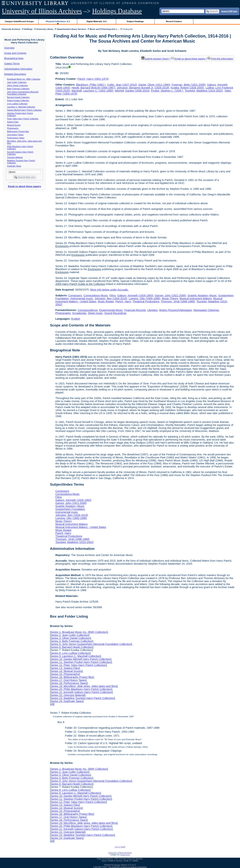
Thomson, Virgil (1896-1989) (178, 301)
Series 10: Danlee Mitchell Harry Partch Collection (81, 659)
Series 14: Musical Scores (66, 671)
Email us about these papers (24, 186)
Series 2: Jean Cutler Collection (70, 635)
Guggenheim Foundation (70, 509)
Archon (117, 865)
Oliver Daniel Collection (18, 85)
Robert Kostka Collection (18, 100)
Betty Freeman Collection (18, 89)
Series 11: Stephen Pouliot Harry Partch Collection (81, 662)
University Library (45, 29)
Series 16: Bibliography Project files (72, 677)
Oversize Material (15, 157)
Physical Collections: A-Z (58, 21)
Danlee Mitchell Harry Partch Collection (24, 110)
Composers (75, 295)
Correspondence (88, 310)
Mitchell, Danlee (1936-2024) (132, 91)
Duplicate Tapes (14, 166)
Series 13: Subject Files (65, 668)
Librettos (153, 310)
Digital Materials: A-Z (96, 21)
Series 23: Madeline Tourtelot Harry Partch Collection (82, 698)
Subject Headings (135, 21)
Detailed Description (15, 74)
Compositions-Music (96, 295)
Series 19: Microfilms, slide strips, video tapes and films (84, 686)
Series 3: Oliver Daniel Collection (70, 638)
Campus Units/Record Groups (19, 21)
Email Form (125, 855)
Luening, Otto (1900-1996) (144, 298)
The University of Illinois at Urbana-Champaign (127, 867)
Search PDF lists (229, 11)
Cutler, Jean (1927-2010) (122, 85)
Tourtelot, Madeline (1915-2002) (204, 91)
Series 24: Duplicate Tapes (67, 701)
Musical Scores (14, 125)
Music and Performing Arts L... (104, 29)
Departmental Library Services (71, 29)
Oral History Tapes (15, 135)
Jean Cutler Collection (17, 82)
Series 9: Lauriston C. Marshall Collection (75, 656)
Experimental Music (111, 310)
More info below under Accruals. (109, 290)
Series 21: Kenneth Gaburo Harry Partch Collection (81, 692)
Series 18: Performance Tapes (69, 683)
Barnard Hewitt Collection (18, 97)
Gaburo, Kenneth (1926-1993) (135, 295)
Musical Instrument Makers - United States (81, 527)
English (76, 319)
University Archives (11, 29)
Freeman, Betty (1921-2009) (189, 85)
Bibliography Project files (18, 131)
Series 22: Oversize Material (68, 695)
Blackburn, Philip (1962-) (91, 85)
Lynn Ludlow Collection (17, 104)
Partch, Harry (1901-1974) (93, 79)
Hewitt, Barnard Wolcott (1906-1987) (93, 88)
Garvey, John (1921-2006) (171, 295)
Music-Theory (170, 298)
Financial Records (135, 310)
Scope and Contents (15, 53)
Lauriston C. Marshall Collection (21, 107)
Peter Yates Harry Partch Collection (23, 119)
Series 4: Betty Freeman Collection (71, 641)
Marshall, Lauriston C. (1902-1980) (92, 91)
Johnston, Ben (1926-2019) (111, 298)
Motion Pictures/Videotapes (176, 310)
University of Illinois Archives (42, 11)
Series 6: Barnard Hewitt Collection (72, 647)
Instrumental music (82, 298)
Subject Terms (12, 64)
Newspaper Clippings (206, 310)
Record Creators (174, 21)
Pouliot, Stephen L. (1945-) (167, 91)
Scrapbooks (79, 313)
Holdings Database (117, 11)
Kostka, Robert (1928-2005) (187, 88)
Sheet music (95, 313)
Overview (9, 48)
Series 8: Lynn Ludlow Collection (70, 653)
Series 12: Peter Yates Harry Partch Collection (78, 665)
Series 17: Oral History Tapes (68, 680)
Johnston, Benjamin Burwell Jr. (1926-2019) (143, 88)
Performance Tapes (16, 138)
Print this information (220, 59)
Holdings (28, 29)
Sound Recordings (115, 313)
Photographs (13, 128)
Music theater (106, 301)
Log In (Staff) (120, 847)
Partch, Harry (123, 301)
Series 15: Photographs (65, 674)
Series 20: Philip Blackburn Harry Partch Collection (81, 689)
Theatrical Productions (146, 301)
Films (112, 295)
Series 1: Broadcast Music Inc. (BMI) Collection (79, 632)
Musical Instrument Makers (196, 298)
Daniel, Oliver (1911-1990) (154, 85)
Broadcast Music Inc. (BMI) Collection (24, 79)
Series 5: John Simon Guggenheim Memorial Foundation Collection (91, 644)
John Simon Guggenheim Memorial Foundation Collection (23, 93)
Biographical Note (14, 58)
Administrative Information (18, 69)
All (52, 704)
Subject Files (13, 122)
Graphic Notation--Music (202, 295)
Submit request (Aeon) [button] (155, 59)
